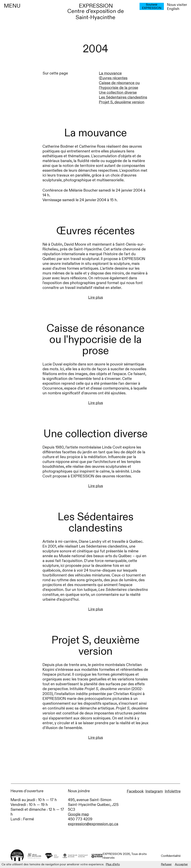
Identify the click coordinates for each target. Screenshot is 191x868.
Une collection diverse (118, 93)
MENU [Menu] (12, 6)
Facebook (135, 791)
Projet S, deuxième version (122, 102)
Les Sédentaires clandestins (123, 97)
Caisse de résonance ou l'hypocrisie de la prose (119, 85)
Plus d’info (113, 864)
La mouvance (110, 73)
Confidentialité (171, 856)
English (173, 9)
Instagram (154, 791)
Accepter (181, 864)
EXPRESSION (96, 6)
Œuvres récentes (113, 78)
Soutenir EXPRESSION (152, 6)
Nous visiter (177, 5)
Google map (78, 814)
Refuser (166, 864)
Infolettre (173, 791)
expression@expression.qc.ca (93, 824)
